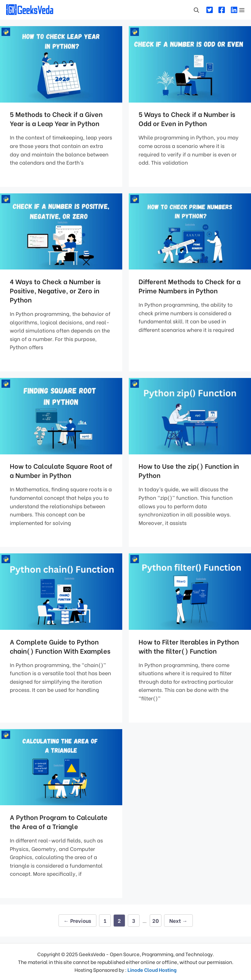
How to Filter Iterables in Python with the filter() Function (189, 646)
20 (157, 919)
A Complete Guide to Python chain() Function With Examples (60, 646)
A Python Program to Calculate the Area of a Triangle (59, 821)
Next (178, 920)
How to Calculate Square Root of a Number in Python (61, 470)
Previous (77, 920)
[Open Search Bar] (196, 10)
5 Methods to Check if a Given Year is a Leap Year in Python (56, 118)
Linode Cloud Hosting (152, 970)
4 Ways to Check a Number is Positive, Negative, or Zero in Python (55, 290)
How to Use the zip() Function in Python (189, 470)
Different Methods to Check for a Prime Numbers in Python (190, 286)
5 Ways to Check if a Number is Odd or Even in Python (187, 118)
